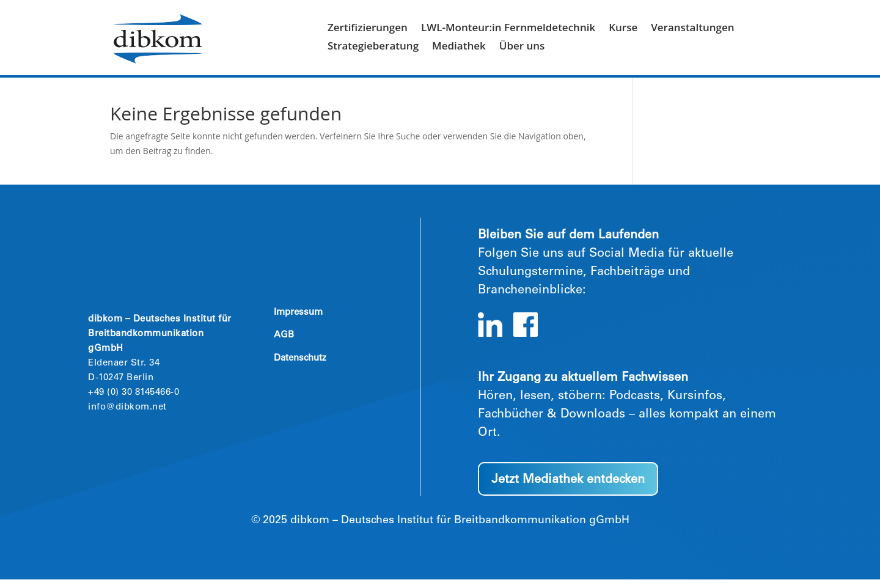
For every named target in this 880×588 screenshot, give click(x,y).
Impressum (298, 321)
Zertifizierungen (368, 29)
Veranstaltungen (692, 29)
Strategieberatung (373, 47)
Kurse (623, 29)
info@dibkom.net (127, 416)
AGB (284, 344)
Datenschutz (300, 367)
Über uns (522, 47)
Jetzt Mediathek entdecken (568, 489)
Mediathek (459, 47)
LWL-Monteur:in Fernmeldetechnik (508, 29)
